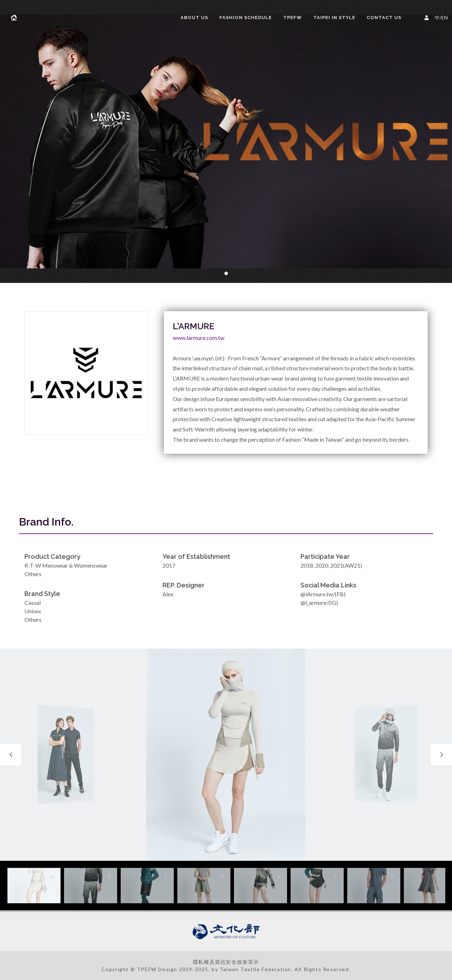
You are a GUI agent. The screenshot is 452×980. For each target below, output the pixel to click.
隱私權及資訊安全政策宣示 (226, 962)
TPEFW (293, 18)
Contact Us (384, 18)
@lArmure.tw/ (318, 594)
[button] (226, 273)
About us (194, 18)
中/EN (437, 17)
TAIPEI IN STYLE (334, 18)
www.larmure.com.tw (199, 338)
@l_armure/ (314, 602)
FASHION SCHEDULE (246, 18)
